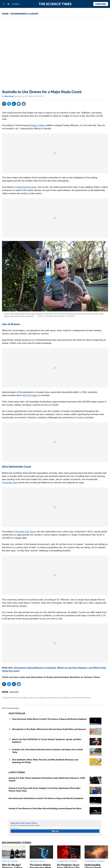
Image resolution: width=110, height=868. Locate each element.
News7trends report (27, 187)
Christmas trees (10, 483)
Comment (19, 104)
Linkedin (14, 104)
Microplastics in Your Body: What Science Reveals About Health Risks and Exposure (49, 729)
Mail (24, 104)
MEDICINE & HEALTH (10, 861)
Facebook (4, 104)
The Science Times (55, 4)
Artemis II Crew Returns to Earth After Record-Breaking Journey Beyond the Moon (45, 808)
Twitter (9, 104)
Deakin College (38, 125)
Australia (14, 692)
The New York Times (25, 532)
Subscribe (101, 4)
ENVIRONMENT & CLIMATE (25, 14)
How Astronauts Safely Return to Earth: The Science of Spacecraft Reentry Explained (49, 719)
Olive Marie (9, 96)
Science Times (86, 698)
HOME (5, 14)
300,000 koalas (30, 395)
